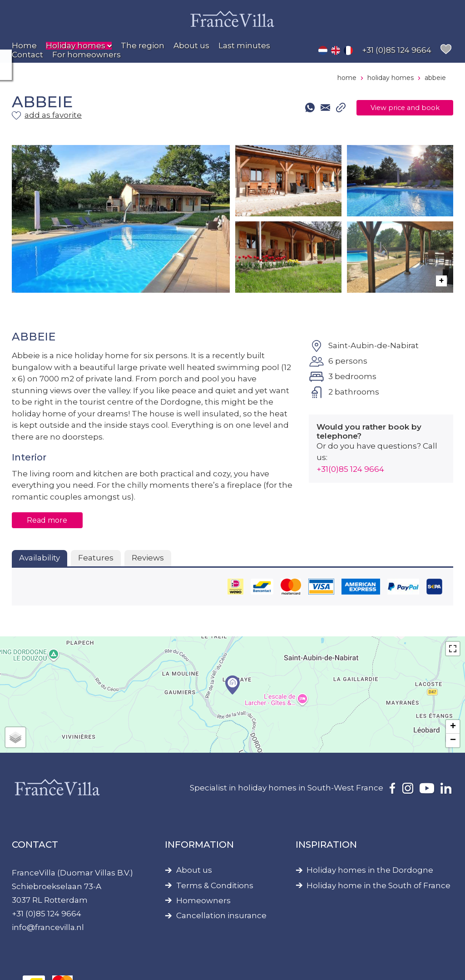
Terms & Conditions (215, 886)
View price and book (394, 108)
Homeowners (203, 901)
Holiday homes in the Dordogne (370, 870)
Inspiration (326, 845)
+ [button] (453, 727)
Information (199, 845)
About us (194, 870)
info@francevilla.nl (48, 927)
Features (96, 558)
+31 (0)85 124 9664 (47, 914)
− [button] (453, 740)
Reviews (148, 558)
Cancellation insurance (221, 916)
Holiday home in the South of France (378, 886)
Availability (40, 558)
